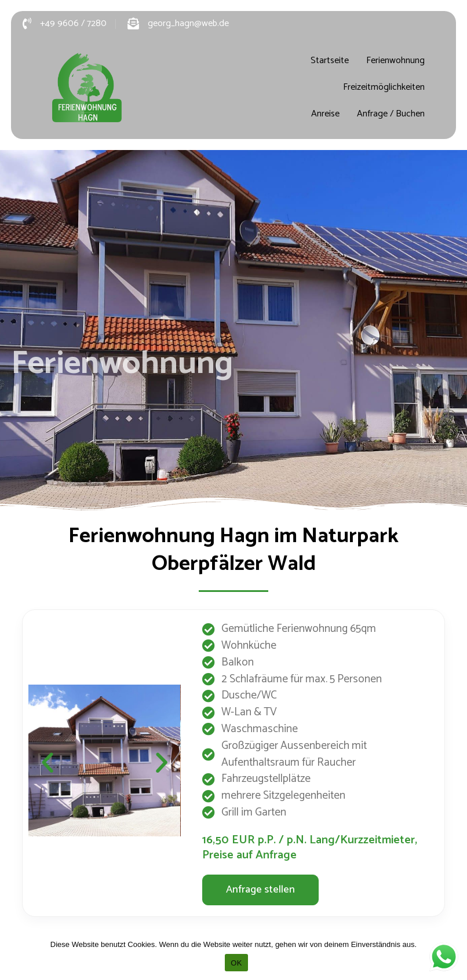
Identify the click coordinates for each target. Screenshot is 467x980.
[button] (48, 763)
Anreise (325, 114)
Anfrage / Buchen (391, 114)
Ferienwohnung (395, 61)
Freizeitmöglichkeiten (384, 87)
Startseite (330, 61)
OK (236, 963)
